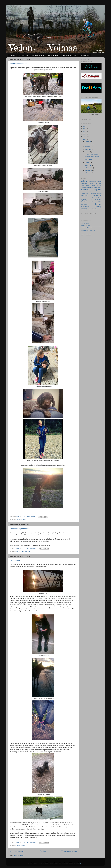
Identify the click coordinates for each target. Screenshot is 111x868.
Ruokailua (93, 202)
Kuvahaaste (84, 192)
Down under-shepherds (88, 230)
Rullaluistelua (84, 202)
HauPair (88, 185)
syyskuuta (88, 149)
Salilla (100, 202)
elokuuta (88, 152)
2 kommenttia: (31, 517)
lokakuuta (88, 147)
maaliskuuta (89, 170)
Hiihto (93, 185)
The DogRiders (86, 223)
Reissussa (98, 200)
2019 (85, 126)
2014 (85, 139)
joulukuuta (88, 141)
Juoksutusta (84, 187)
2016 (85, 134)
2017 (85, 131)
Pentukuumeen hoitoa (18, 64)
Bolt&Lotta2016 (97, 181)
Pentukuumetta (21, 519)
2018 (85, 129)
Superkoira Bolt (23, 55)
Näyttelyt (99, 194)
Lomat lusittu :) (16, 561)
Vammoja (98, 207)
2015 (85, 137)
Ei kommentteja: (32, 548)
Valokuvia (86, 207)
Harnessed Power (87, 228)
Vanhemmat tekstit (69, 851)
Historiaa (99, 185)
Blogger (80, 863)
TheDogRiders (85, 204)
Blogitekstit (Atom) (19, 855)
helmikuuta (88, 173)
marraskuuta (89, 144)
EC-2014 (92, 184)
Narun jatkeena (84, 55)
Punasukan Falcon (69, 55)
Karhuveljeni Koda (54, 55)
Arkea (18, 551)
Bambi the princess (38, 55)
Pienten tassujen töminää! (20, 529)
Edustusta (98, 183)
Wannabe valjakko (94, 209)
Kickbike (85, 190)
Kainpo (91, 187)
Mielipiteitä (93, 194)
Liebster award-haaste (95, 192)
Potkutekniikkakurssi (96, 198)
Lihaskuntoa (85, 194)
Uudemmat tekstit (17, 851)
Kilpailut (98, 190)
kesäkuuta (88, 163)
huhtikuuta (88, 168)
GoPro (83, 185)
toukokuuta (88, 165)
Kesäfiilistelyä (98, 187)
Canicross (85, 183)
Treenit (23, 845)
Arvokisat (90, 181)
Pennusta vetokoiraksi (91, 196)
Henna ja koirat (86, 225)
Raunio (91, 200)
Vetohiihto (85, 209)
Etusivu (12, 55)
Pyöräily (84, 200)
